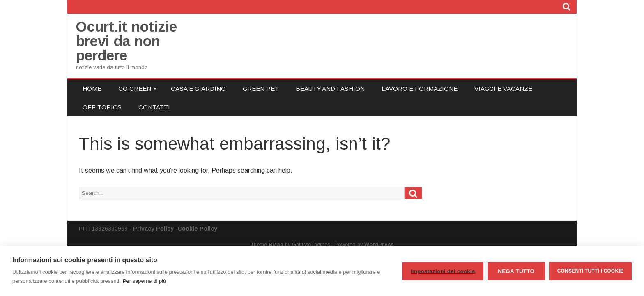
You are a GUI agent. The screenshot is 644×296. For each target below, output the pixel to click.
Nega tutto (516, 271)
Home (92, 89)
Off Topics (102, 107)
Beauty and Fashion (330, 89)
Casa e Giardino (198, 89)
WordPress (379, 245)
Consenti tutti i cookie (590, 271)
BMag (276, 245)
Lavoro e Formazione (420, 89)
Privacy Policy (153, 229)
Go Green (135, 89)
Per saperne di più (145, 281)
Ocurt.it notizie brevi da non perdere (126, 41)
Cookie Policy (197, 229)
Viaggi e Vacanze (503, 89)
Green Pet (261, 89)
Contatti (154, 107)
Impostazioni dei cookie (443, 271)
